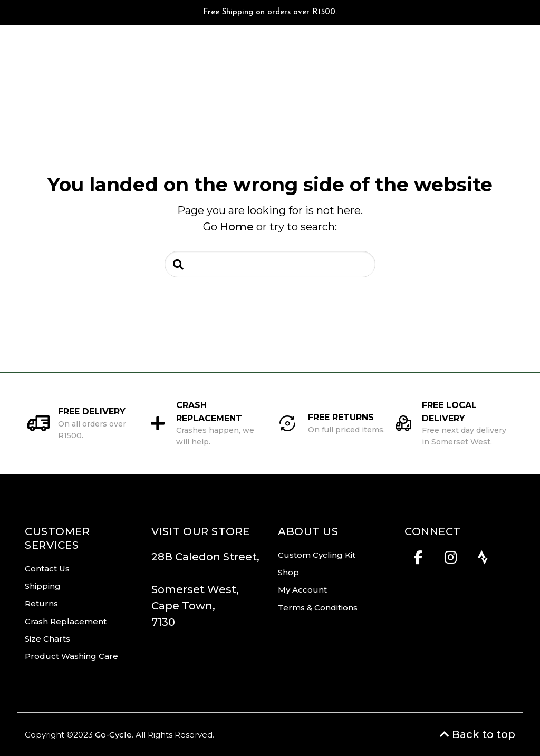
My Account (302, 590)
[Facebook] (418, 560)
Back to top (478, 734)
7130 (163, 622)
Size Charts (47, 639)
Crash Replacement (66, 621)
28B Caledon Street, (205, 565)
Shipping (43, 586)
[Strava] (483, 560)
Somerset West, (195, 589)
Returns (41, 603)
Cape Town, (183, 606)
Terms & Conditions (318, 608)
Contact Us (47, 569)
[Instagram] (451, 560)
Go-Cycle (113, 735)
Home (237, 227)
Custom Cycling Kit (317, 555)
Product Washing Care (71, 656)
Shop (288, 572)
